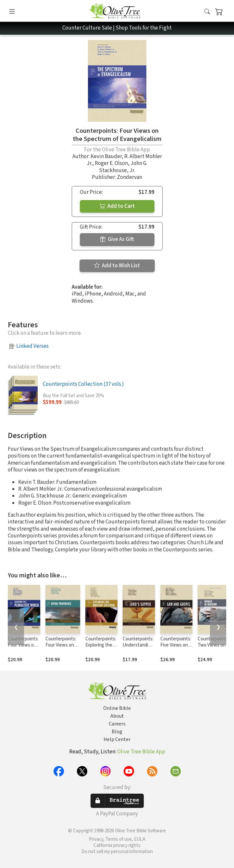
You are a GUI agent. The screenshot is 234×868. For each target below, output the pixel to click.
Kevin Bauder (106, 157)
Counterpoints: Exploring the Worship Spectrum (101, 648)
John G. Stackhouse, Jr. (123, 167)
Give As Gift (117, 239)
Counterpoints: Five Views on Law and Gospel (176, 645)
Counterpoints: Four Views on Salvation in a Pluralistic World (24, 648)
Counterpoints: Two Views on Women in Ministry (213, 648)
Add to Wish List (117, 266)
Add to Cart (117, 206)
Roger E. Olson (111, 163)
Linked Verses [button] (32, 346)
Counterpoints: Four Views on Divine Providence (61, 648)
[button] (207, 12)
